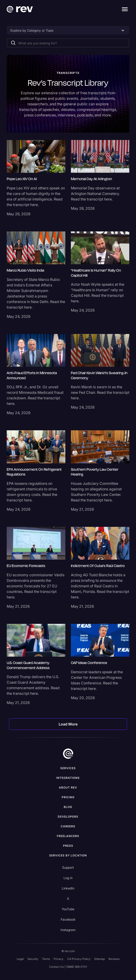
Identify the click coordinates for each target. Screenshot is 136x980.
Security (33, 959)
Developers (68, 817)
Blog (68, 807)
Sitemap (100, 959)
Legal (20, 959)
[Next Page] (68, 724)
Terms (46, 959)
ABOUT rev (68, 787)
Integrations (68, 778)
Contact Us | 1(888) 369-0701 (68, 967)
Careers (68, 826)
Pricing (68, 797)
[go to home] (68, 754)
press (68, 846)
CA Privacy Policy (79, 959)
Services (68, 768)
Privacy (59, 959)
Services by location (68, 855)
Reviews (114, 959)
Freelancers (68, 836)
